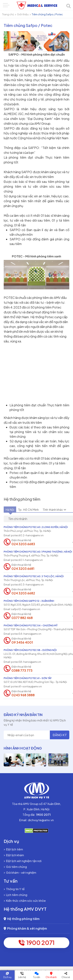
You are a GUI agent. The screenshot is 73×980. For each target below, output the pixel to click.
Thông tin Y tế (14, 889)
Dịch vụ (7, 977)
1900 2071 (37, 943)
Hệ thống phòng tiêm (22, 919)
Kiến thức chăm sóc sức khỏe (25, 900)
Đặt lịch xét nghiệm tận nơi (23, 861)
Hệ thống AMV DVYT (25, 909)
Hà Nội (10, 509)
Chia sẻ (66, 977)
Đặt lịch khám (14, 855)
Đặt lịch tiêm (13, 849)
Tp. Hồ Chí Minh (28, 509)
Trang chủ (8, 14)
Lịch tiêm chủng (15, 895)
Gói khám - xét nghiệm (20, 872)
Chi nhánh (51, 977)
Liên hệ (22, 977)
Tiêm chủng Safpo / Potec (47, 14)
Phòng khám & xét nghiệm (25, 928)
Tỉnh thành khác (54, 509)
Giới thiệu (23, 14)
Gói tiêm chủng (15, 867)
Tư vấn (37, 977)
